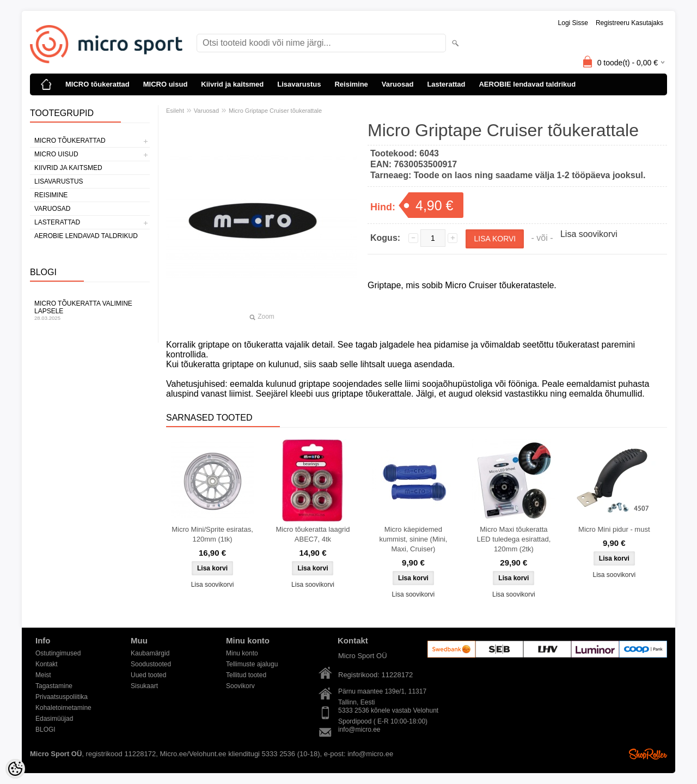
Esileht (175, 111)
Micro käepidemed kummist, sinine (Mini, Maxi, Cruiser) (413, 539)
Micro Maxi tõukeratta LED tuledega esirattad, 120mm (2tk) (513, 539)
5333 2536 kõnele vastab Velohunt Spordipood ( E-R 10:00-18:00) (388, 711)
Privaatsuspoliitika (62, 697)
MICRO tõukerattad (97, 84)
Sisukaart (144, 686)
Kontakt (47, 664)
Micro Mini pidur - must (614, 529)
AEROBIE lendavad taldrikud (527, 84)
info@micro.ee (359, 730)
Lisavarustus (299, 84)
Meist (43, 675)
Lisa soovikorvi (589, 234)
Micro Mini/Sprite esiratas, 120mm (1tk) (212, 534)
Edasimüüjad (54, 719)
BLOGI (45, 730)
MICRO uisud (166, 84)
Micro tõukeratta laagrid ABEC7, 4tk (313, 534)
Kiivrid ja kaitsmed (232, 84)
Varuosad (398, 84)
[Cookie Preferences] (15, 769)
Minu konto (242, 653)
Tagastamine (54, 686)
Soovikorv (240, 686)
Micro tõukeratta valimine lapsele (90, 310)
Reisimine (351, 84)
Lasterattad (446, 84)
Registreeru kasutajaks (629, 23)
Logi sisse (573, 23)
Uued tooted (148, 675)
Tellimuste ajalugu (252, 664)
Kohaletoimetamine (63, 708)
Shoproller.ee (648, 754)
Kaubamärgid (150, 653)
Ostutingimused (58, 653)
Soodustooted (151, 664)
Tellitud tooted (246, 675)
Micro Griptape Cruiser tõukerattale (275, 111)
